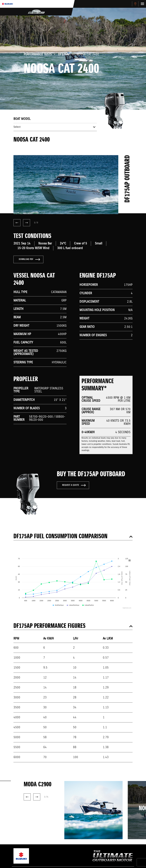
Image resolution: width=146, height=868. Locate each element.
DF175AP (64, 54)
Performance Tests (38, 54)
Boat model (22, 119)
